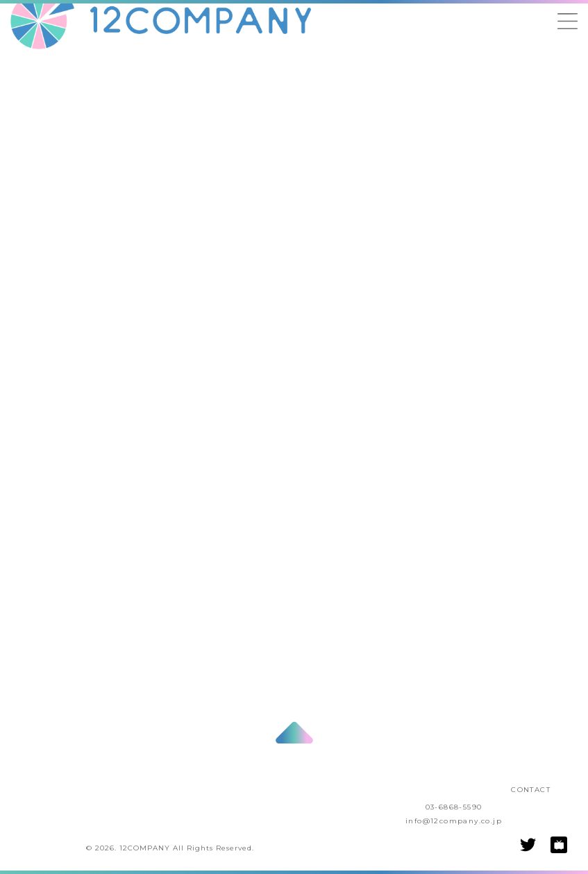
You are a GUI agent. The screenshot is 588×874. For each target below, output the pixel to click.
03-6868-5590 (454, 807)
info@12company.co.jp (454, 821)
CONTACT (531, 790)
